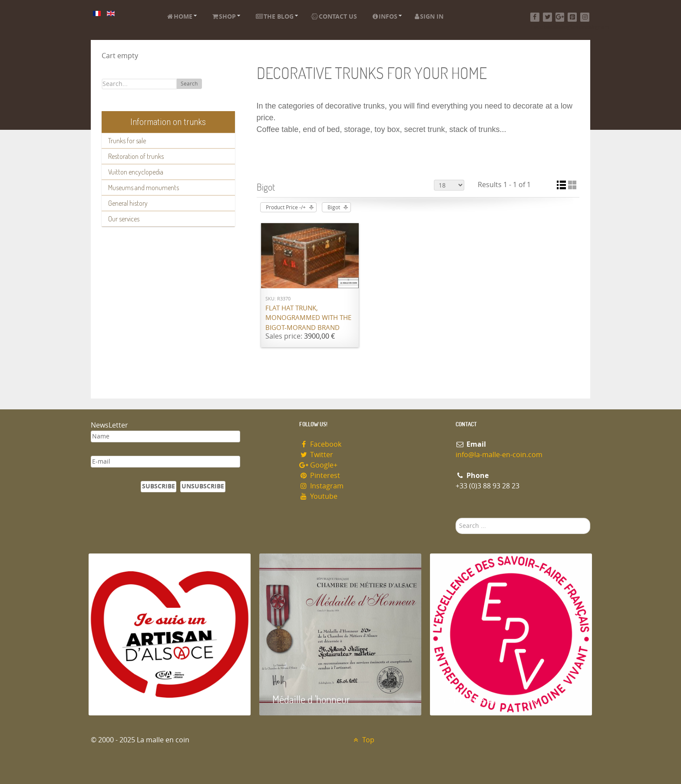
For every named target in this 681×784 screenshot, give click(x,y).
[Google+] (560, 17)
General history (128, 203)
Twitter (316, 455)
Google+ (318, 465)
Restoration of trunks (136, 156)
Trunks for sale (127, 141)
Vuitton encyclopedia (136, 172)
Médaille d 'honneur (311, 699)
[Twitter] (547, 17)
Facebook (320, 444)
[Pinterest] (572, 17)
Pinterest (320, 476)
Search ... (456, 518)
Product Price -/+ (286, 208)
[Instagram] (585, 17)
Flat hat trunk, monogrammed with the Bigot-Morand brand (308, 318)
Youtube (318, 496)
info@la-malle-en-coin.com (499, 455)
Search (189, 84)
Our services (124, 219)
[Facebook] (535, 17)
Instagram (321, 486)
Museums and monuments (144, 188)
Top (363, 740)
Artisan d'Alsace (133, 699)
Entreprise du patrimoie (490, 699)
